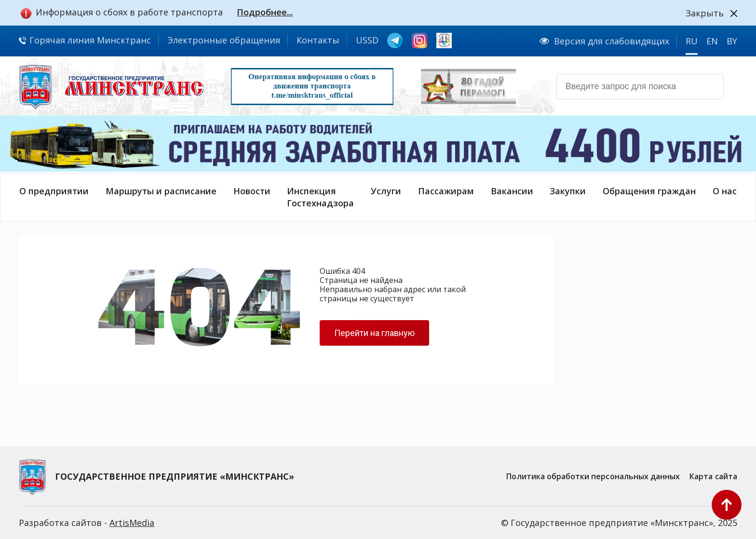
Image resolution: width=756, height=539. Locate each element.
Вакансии (512, 191)
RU (692, 41)
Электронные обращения (224, 40)
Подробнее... (265, 12)
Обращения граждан (649, 191)
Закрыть (705, 13)
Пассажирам (446, 191)
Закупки (568, 191)
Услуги (386, 191)
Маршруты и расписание (161, 191)
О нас (725, 191)
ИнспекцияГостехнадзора (320, 197)
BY (732, 41)
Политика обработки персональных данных (593, 476)
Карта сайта (713, 476)
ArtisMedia (132, 523)
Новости (252, 191)
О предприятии (54, 191)
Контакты (318, 40)
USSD (367, 40)
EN (712, 41)
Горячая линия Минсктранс (85, 40)
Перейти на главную (374, 333)
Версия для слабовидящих (604, 41)
